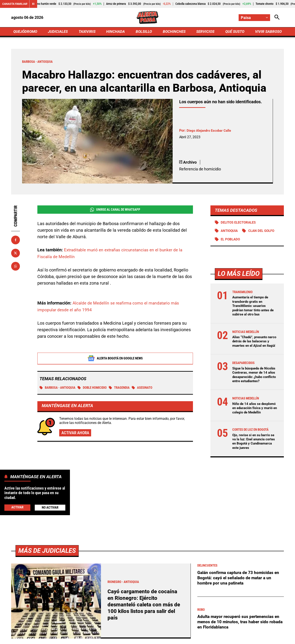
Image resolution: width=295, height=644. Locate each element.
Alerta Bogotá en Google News (115, 359)
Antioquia (230, 232)
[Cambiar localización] (254, 18)
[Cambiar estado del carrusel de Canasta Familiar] (35, 4)
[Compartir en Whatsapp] (16, 267)
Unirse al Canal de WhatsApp (115, 211)
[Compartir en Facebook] (16, 241)
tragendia (126, 388)
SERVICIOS (204, 32)
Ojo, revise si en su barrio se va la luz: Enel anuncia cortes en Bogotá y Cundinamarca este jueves (254, 455)
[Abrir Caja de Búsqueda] (277, 18)
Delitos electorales (240, 223)
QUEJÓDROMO (26, 32)
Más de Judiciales (48, 564)
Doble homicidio (97, 388)
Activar (17, 507)
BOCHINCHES (173, 32)
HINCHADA (116, 32)
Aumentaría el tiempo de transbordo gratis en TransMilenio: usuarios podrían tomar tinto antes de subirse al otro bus (255, 307)
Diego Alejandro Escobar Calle (210, 132)
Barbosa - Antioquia (59, 388)
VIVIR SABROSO (268, 32)
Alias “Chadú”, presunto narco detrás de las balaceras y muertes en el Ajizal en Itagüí (253, 345)
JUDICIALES (59, 32)
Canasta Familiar (16, 4)
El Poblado (231, 241)
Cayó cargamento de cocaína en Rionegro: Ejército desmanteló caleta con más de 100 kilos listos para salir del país (145, 619)
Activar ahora (76, 434)
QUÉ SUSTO (234, 32)
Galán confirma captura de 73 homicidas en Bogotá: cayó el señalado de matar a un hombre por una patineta (240, 592)
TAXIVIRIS (88, 32)
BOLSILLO (144, 32)
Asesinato (151, 388)
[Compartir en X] (16, 254)
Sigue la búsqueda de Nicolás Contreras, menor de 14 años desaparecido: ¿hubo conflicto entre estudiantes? (255, 382)
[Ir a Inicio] (147, 18)
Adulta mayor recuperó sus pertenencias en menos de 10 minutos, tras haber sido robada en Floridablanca (240, 636)
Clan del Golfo (264, 232)
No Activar (50, 507)
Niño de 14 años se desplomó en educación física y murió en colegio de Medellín (254, 420)
